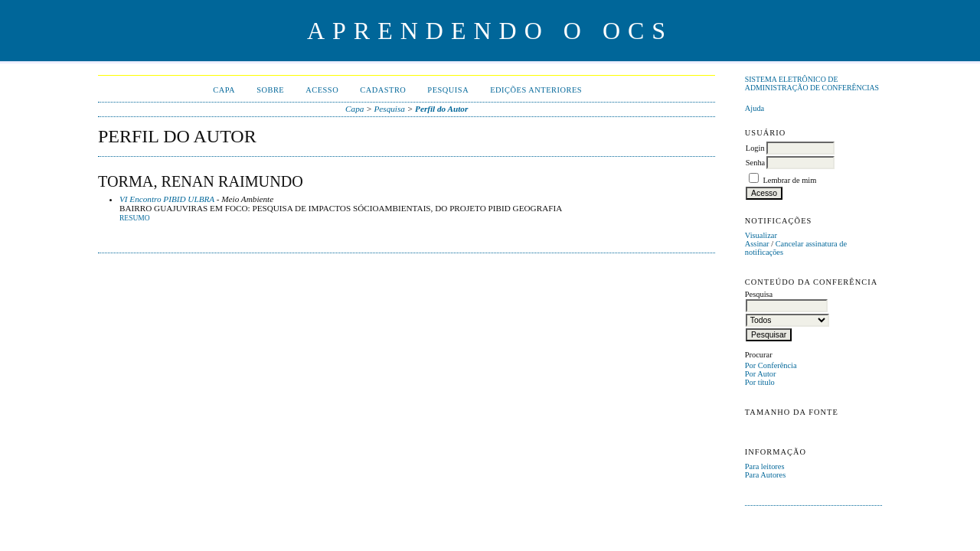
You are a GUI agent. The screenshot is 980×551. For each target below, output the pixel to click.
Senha (755, 163)
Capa (224, 90)
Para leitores (765, 466)
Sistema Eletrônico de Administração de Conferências (812, 83)
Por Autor (761, 374)
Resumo (135, 218)
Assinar (757, 244)
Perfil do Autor (441, 109)
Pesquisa (448, 90)
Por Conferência (771, 365)
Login (755, 148)
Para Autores (765, 475)
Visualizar (761, 235)
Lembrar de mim (789, 180)
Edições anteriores (536, 90)
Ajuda (755, 108)
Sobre (270, 90)
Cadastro (383, 90)
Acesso (322, 90)
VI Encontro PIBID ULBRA (167, 199)
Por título (760, 382)
